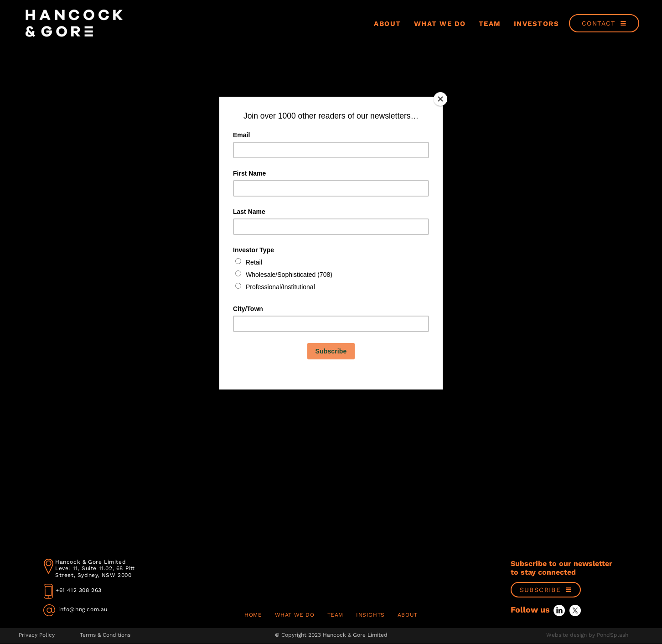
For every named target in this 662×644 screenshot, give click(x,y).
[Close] (440, 99)
